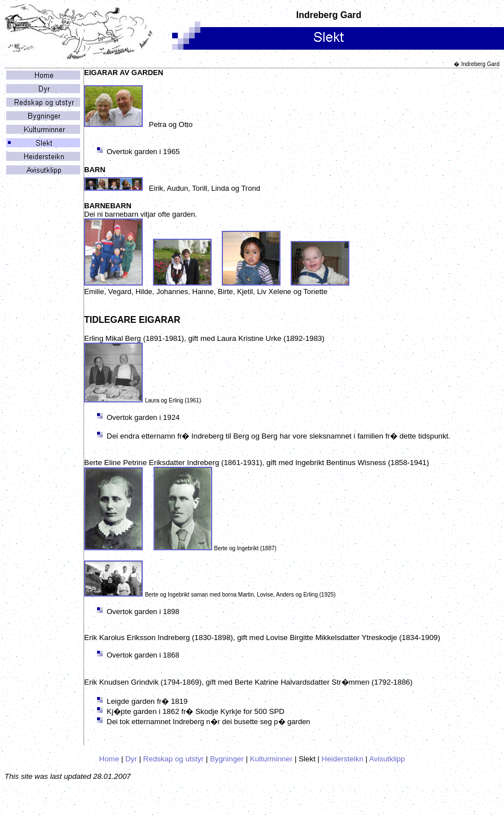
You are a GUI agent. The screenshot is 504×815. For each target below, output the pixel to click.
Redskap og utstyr (174, 759)
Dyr (131, 759)
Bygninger (227, 759)
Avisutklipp (387, 759)
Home (109, 759)
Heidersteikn (343, 759)
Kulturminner (271, 759)
